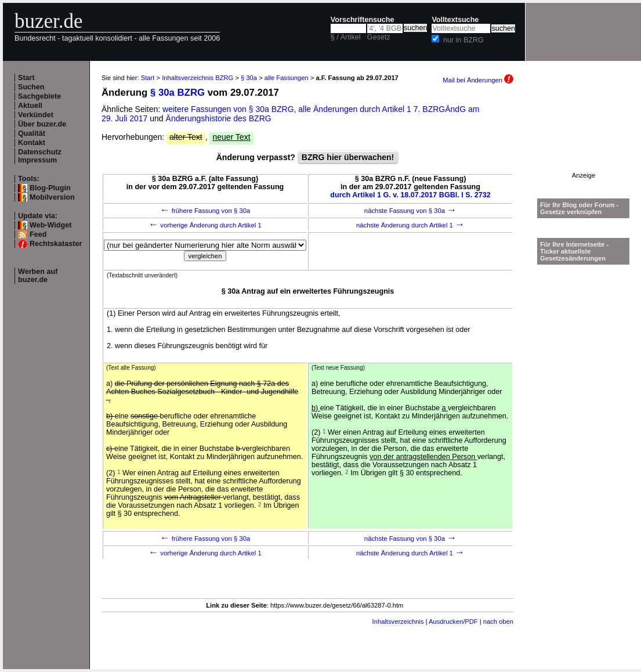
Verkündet (36, 115)
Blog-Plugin (50, 188)
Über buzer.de (42, 124)
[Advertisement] (584, 136)
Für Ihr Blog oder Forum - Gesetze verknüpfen (580, 208)
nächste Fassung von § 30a (410, 211)
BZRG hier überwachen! (348, 157)
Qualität (32, 133)
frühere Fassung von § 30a (205, 211)
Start (26, 78)
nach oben (498, 622)
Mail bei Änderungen (478, 80)
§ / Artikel (346, 37)
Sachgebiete (39, 96)
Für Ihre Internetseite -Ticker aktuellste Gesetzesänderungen (574, 251)
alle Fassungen (287, 78)
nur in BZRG (463, 40)
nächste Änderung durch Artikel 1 (410, 225)
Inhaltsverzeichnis (398, 622)
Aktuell (30, 106)
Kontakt (32, 143)
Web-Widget (50, 225)
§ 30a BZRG (178, 93)
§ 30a (249, 78)
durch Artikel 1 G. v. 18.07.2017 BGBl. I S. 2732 (410, 195)
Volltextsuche (455, 20)
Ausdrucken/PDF (453, 622)
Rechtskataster (56, 244)
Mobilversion (52, 197)
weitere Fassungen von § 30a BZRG (228, 109)
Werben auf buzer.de (38, 276)
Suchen (31, 87)
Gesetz (379, 37)
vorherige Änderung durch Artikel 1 (205, 225)
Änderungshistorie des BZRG (219, 118)
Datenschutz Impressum (40, 156)
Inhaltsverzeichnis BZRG (198, 78)
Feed (38, 234)
